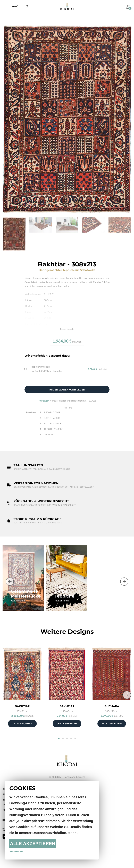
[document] (52, 820)
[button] (67, 467)
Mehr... (73, 833)
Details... (58, 371)
